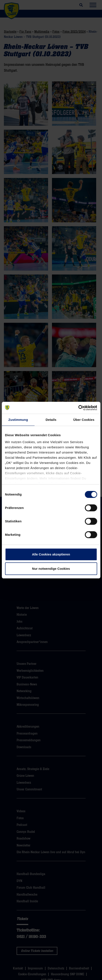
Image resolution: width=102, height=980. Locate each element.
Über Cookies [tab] (84, 420)
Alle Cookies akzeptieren (51, 554)
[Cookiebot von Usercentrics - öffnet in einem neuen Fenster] (78, 408)
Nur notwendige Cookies (51, 569)
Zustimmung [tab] (18, 420)
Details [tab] (51, 420)
